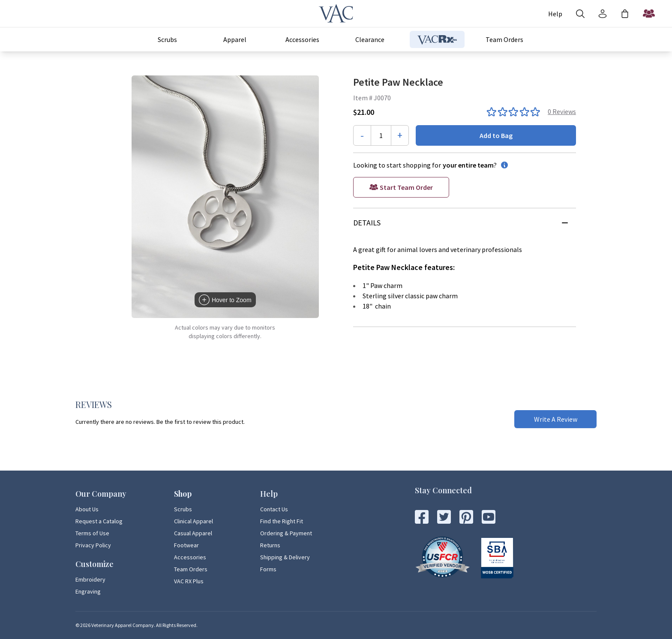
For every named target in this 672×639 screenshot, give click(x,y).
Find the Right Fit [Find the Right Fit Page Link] (282, 521)
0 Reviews (562, 111)
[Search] (580, 14)
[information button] (503, 165)
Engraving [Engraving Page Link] (88, 591)
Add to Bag (496, 135)
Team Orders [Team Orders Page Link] (191, 569)
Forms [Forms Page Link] (268, 569)
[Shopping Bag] (625, 14)
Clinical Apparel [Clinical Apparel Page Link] (193, 521)
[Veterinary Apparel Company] (336, 13)
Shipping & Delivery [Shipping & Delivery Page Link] (285, 557)
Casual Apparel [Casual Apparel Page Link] (193, 533)
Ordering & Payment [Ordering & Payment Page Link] (286, 533)
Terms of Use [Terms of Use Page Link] (92, 533)
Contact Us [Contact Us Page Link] (274, 509)
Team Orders (504, 39)
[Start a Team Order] (649, 14)
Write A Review (556, 419)
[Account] (555, 14)
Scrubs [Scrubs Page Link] (183, 509)
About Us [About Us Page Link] (87, 509)
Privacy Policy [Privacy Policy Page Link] (93, 545)
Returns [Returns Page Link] (270, 545)
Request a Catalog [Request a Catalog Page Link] (99, 521)
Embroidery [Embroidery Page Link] (90, 579)
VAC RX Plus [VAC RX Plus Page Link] (189, 581)
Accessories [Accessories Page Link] (190, 557)
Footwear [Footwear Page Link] (186, 545)
